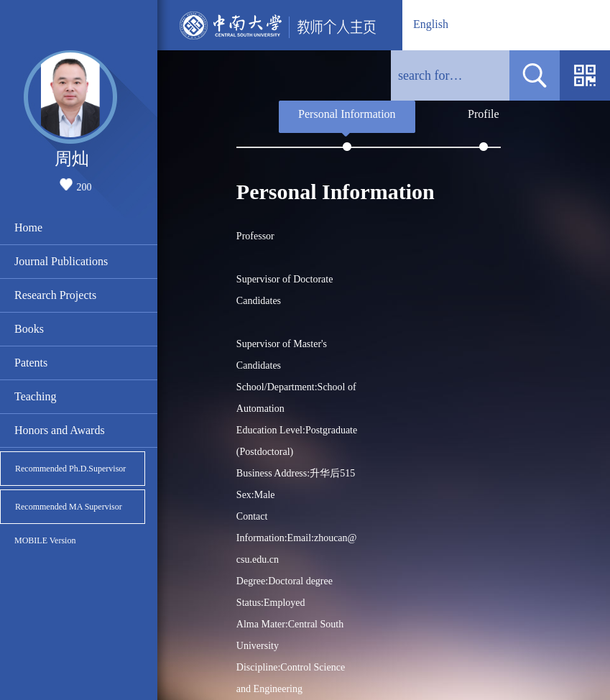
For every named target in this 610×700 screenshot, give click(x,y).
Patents (31, 363)
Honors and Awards (60, 430)
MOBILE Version (45, 540)
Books (29, 329)
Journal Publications (61, 261)
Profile (484, 114)
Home (28, 227)
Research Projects (55, 295)
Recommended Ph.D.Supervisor (70, 469)
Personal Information (347, 114)
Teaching (35, 396)
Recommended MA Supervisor (69, 507)
